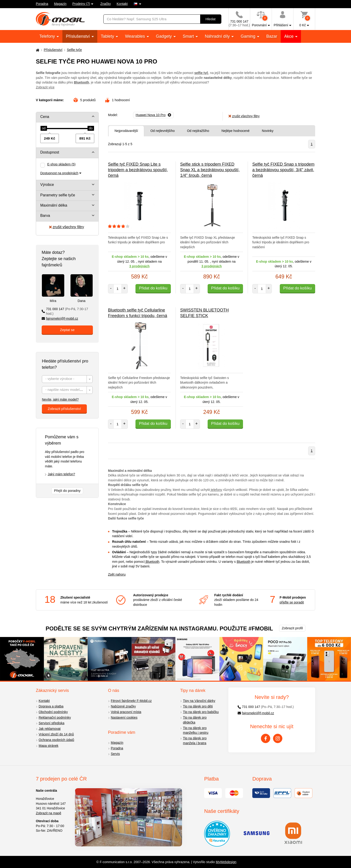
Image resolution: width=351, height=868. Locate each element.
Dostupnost (50, 152)
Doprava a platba (51, 706)
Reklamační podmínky (55, 717)
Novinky (268, 131)
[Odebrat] (153, 115)
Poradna (42, 4)
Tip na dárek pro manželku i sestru (196, 730)
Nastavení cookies (124, 717)
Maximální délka (54, 205)
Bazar (272, 36)
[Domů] (37, 50)
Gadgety (164, 36)
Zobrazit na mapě (49, 813)
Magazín (60, 4)
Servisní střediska (51, 723)
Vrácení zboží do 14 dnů (56, 734)
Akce (289, 36)
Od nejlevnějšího (162, 131)
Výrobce (47, 185)
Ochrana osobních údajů (56, 740)
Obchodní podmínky (53, 712)
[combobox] (67, 379)
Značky (106, 4)
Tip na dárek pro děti (198, 706)
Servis (115, 754)
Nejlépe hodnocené (235, 131)
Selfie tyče (74, 50)
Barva (45, 216)
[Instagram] (278, 738)
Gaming (249, 36)
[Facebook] (266, 738)
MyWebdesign (226, 862)
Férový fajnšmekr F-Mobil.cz (131, 701)
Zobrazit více (45, 87)
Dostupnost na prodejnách (59, 173)
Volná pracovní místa (126, 712)
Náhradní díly (218, 36)
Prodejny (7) (81, 4)
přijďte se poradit (292, 602)
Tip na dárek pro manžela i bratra (195, 741)
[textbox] (67, 379)
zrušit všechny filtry (67, 227)
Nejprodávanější (126, 131)
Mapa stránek (49, 746)
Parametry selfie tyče (58, 195)
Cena (45, 117)
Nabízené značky (123, 706)
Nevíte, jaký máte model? (60, 399)
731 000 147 (65, 311)
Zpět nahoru (117, 574)
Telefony (48, 36)
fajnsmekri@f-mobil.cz (60, 318)
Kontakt (122, 4)
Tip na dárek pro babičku (201, 712)
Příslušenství (78, 36)
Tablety (108, 36)
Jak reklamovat (50, 729)
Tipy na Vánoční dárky (199, 701)
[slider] (44, 128)
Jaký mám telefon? (61, 474)
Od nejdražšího (198, 131)
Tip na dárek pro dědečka (195, 720)
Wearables (136, 36)
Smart (189, 36)
